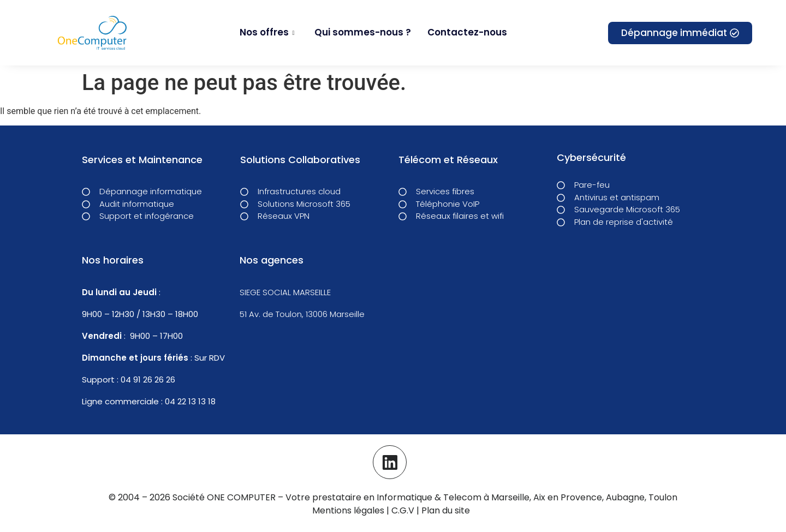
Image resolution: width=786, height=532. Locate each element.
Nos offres (267, 32)
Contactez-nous (467, 32)
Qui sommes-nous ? (363, 32)
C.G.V (404, 509)
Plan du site (446, 509)
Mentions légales (348, 509)
